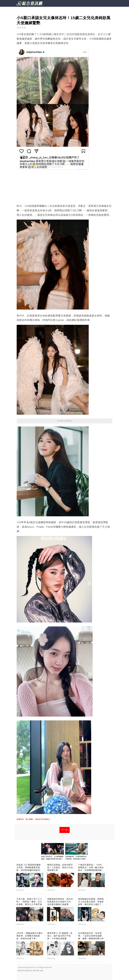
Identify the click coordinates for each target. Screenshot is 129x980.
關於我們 (21, 971)
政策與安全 (28, 971)
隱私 (38, 971)
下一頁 (65, 830)
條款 (34, 971)
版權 (42, 971)
